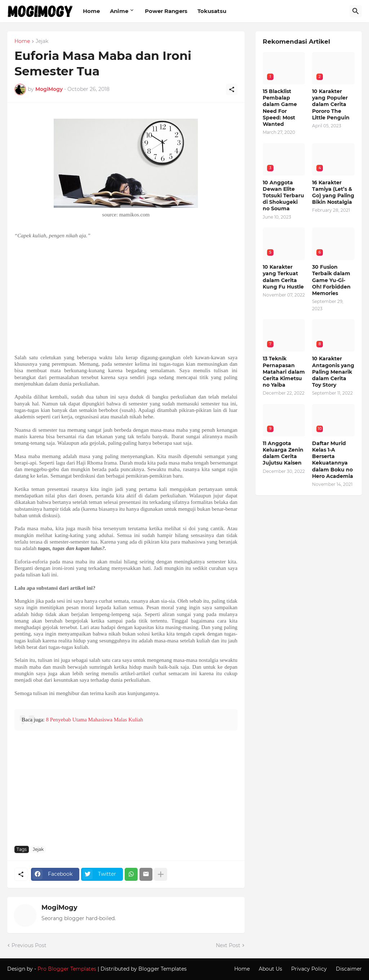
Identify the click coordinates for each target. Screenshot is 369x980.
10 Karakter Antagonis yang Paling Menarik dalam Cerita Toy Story (333, 372)
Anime (119, 11)
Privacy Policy (309, 969)
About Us (270, 969)
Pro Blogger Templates (67, 969)
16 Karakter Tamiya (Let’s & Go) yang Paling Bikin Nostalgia (333, 192)
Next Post (228, 945)
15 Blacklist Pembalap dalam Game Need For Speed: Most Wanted (280, 108)
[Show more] (161, 874)
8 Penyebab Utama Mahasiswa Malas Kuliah (94, 720)
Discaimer (349, 969)
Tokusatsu (212, 11)
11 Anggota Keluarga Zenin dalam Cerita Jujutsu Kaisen (283, 453)
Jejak (42, 41)
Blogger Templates (163, 969)
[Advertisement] (126, 296)
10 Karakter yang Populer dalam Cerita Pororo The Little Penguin (331, 104)
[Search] (356, 11)
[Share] (232, 89)
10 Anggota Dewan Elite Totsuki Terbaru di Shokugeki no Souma (283, 196)
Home (91, 11)
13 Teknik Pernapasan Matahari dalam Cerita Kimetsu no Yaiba (284, 372)
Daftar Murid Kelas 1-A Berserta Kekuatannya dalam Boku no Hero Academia (333, 460)
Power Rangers (166, 11)
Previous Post (29, 945)
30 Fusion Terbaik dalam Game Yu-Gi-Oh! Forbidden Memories (331, 280)
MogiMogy (59, 908)
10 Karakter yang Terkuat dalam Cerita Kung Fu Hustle (283, 277)
